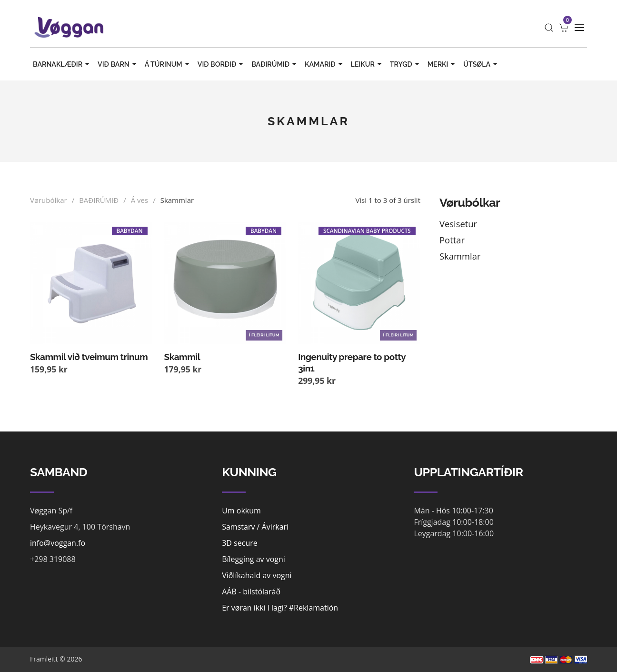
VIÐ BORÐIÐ (222, 64)
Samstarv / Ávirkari (255, 527)
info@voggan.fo (58, 543)
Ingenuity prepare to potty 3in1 (352, 362)
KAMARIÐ (325, 64)
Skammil (182, 357)
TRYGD (406, 64)
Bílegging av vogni (254, 559)
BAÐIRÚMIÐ (275, 64)
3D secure (240, 543)
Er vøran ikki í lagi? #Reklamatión (280, 608)
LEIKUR (368, 64)
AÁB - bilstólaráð (251, 592)
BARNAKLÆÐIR (62, 64)
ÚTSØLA (482, 64)
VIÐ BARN (118, 64)
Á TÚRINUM (168, 64)
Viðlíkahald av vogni (257, 575)
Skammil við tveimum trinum (89, 357)
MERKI (443, 64)
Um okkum (241, 511)
